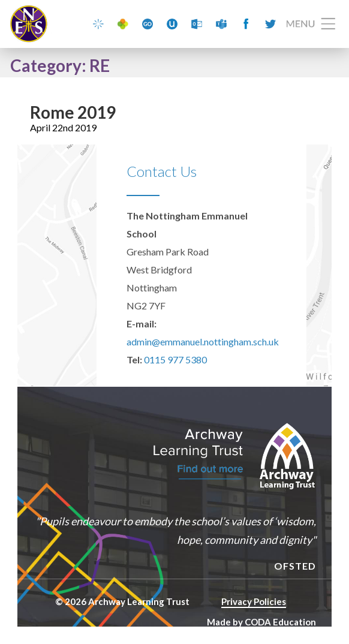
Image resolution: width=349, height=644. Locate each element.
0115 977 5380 (175, 359)
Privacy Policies (254, 601)
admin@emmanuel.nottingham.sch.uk (203, 341)
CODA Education (280, 622)
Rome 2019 (73, 112)
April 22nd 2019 (63, 127)
